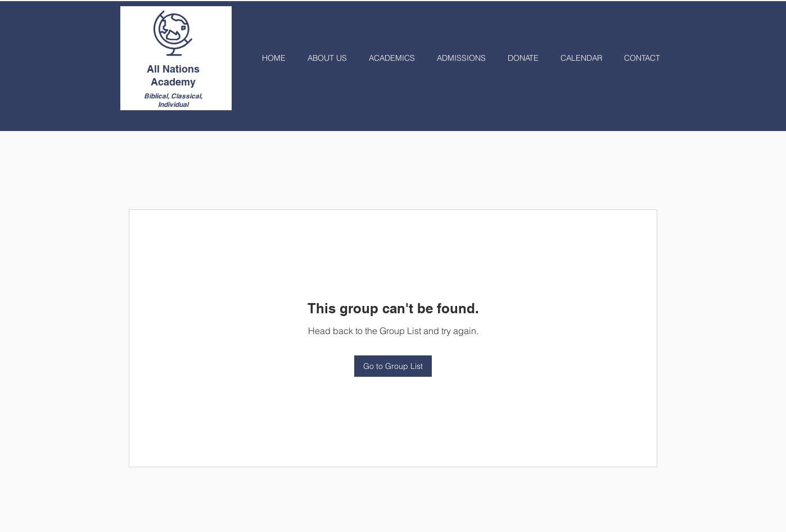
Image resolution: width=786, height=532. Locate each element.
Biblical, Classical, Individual (173, 100)
